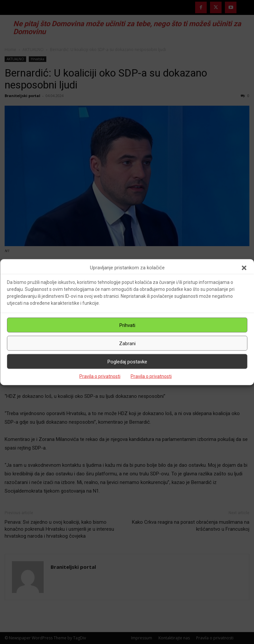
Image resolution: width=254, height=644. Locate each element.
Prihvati (127, 325)
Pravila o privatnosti (100, 376)
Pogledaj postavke (127, 361)
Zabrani (127, 343)
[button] (244, 268)
